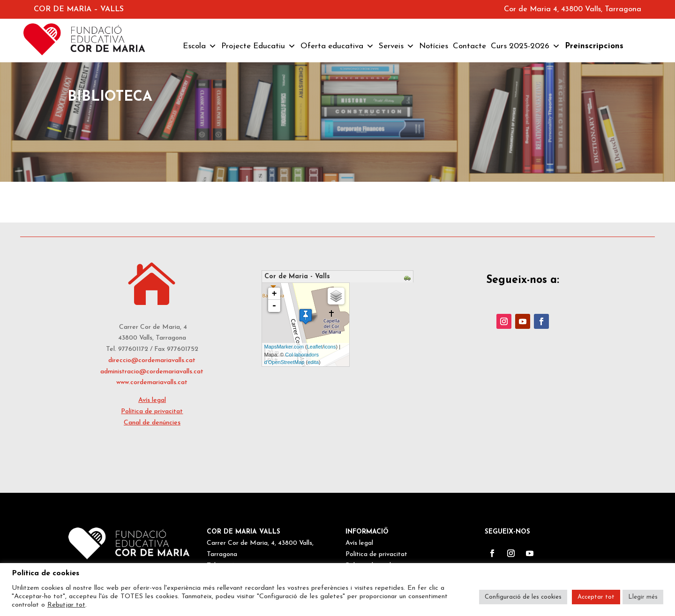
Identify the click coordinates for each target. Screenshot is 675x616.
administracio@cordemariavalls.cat (152, 372)
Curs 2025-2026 (525, 46)
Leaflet (315, 347)
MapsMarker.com (284, 347)
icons (330, 347)
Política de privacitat (152, 412)
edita (313, 362)
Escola (200, 46)
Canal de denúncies (152, 423)
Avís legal (152, 400)
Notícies (434, 46)
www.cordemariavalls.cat (152, 382)
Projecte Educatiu (259, 46)
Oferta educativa (337, 46)
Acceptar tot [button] (596, 597)
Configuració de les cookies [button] (523, 597)
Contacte (469, 46)
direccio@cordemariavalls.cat (152, 360)
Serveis (397, 46)
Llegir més (643, 597)
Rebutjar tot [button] (66, 605)
